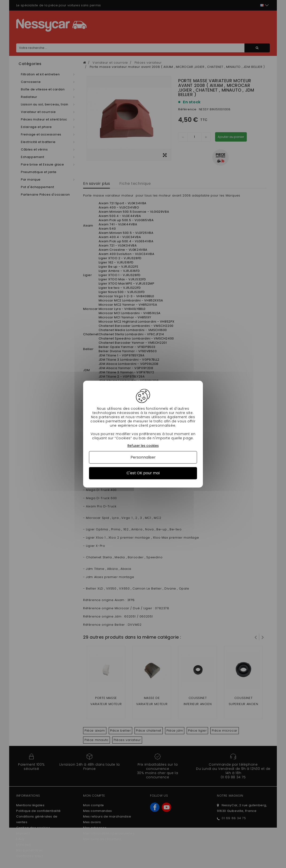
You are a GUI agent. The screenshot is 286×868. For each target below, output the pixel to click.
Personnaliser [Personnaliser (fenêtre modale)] (143, 457)
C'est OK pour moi (143, 473)
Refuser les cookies (143, 446)
